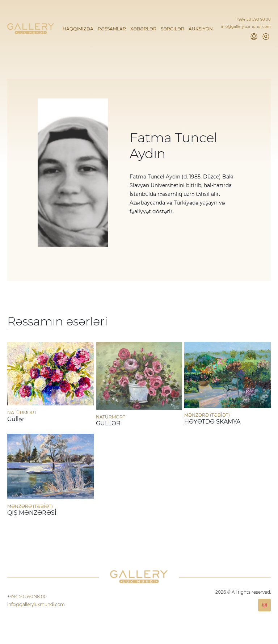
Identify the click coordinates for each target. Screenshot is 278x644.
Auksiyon (201, 29)
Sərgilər (172, 29)
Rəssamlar (112, 29)
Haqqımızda (78, 29)
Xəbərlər (143, 29)
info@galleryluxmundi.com (246, 27)
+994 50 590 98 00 (254, 19)
